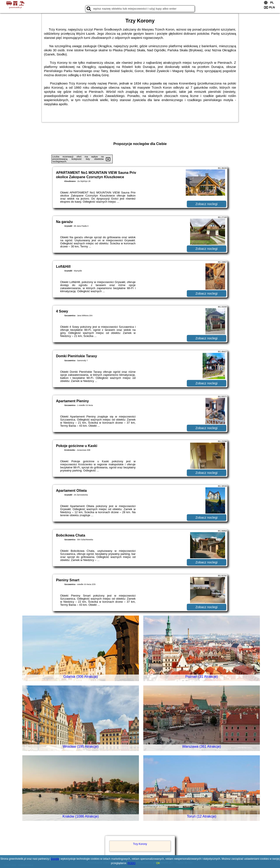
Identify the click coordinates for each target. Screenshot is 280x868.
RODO (131, 863)
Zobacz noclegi (207, 204)
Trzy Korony (140, 844)
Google (55, 859)
